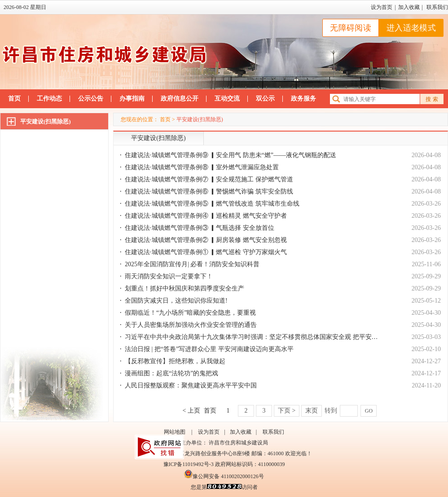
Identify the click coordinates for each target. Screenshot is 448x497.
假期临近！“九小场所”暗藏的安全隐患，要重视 (190, 313)
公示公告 (91, 99)
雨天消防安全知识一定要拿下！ (169, 276)
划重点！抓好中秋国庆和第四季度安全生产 (184, 288)
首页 (14, 99)
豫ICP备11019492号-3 (189, 464)
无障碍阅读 (351, 28)
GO (369, 411)
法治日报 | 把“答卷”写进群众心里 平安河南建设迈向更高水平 (209, 349)
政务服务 (303, 99)
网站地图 (175, 432)
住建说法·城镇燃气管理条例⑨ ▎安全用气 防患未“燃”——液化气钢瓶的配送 (231, 155)
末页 (312, 411)
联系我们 (437, 7)
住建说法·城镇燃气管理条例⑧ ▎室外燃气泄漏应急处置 (202, 167)
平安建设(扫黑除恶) (46, 121)
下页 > (287, 411)
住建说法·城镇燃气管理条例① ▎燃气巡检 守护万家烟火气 (206, 252)
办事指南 (132, 99)
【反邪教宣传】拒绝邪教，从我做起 (175, 361)
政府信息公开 (180, 99)
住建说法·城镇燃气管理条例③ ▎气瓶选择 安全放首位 (200, 228)
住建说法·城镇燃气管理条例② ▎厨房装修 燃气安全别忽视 (206, 240)
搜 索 (432, 99)
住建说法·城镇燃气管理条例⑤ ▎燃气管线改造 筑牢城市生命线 (212, 204)
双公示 (265, 99)
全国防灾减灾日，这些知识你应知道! (176, 301)
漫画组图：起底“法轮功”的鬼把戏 (171, 373)
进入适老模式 (411, 28)
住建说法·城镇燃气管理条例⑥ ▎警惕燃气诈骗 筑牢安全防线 (209, 191)
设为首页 (382, 7)
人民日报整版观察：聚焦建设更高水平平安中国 (191, 385)
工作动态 (49, 99)
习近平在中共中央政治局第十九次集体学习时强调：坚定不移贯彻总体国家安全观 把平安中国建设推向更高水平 (280, 337)
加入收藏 (409, 7)
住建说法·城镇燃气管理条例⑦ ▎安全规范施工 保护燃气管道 (209, 179)
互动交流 (227, 99)
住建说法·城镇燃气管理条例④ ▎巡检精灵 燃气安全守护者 (206, 216)
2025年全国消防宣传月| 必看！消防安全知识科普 (192, 264)
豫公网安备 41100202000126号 (224, 476)
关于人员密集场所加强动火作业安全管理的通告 (191, 325)
